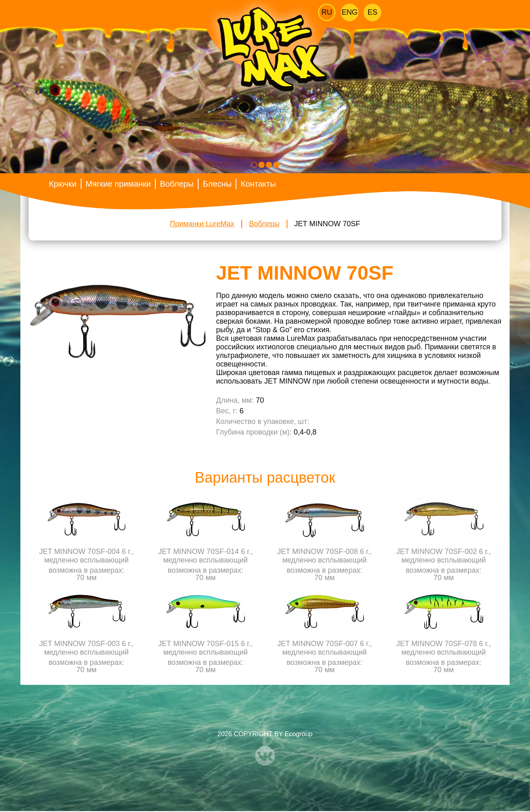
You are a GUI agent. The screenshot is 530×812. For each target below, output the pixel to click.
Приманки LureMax (202, 224)
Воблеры (177, 184)
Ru (327, 12)
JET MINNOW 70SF (327, 224)
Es (372, 12)
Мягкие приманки (118, 184)
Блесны (217, 184)
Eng (350, 12)
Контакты (258, 184)
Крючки (63, 184)
